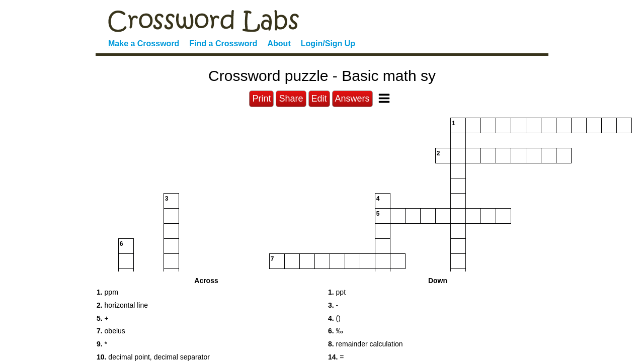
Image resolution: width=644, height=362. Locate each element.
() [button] (334, 318)
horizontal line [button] (122, 305)
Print (261, 99)
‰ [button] (336, 331)
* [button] (102, 344)
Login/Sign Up (328, 43)
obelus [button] (111, 331)
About (279, 43)
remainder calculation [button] (366, 344)
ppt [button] (337, 292)
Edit (319, 99)
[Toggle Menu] (384, 98)
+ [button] (103, 318)
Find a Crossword (223, 43)
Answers (352, 99)
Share (291, 99)
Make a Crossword (144, 43)
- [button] (333, 305)
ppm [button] (107, 292)
